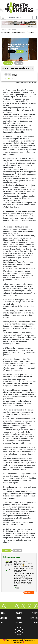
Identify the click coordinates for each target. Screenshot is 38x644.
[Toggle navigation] (3, 18)
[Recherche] (19, 18)
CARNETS (19, 613)
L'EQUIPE (35, 613)
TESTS (2, 623)
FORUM (19, 618)
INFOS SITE (34, 618)
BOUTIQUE (19, 623)
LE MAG (3, 613)
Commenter (29, 592)
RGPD (36, 623)
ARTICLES (4, 618)
